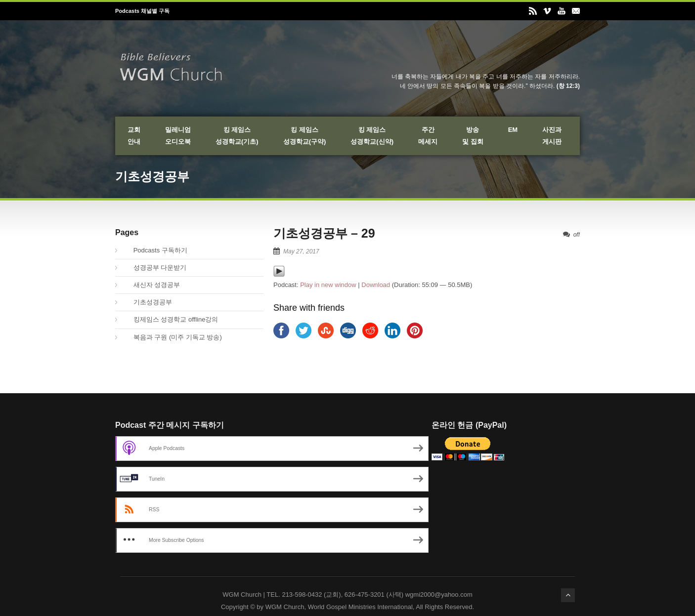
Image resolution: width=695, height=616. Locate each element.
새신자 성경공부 (151, 285)
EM (513, 130)
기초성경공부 (147, 302)
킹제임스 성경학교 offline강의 (170, 319)
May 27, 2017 (301, 251)
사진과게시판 (552, 136)
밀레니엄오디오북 (178, 136)
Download (376, 285)
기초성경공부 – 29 (324, 233)
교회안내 (134, 136)
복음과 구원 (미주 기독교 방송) (172, 337)
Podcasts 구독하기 (155, 250)
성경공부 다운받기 (154, 267)
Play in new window (328, 285)
